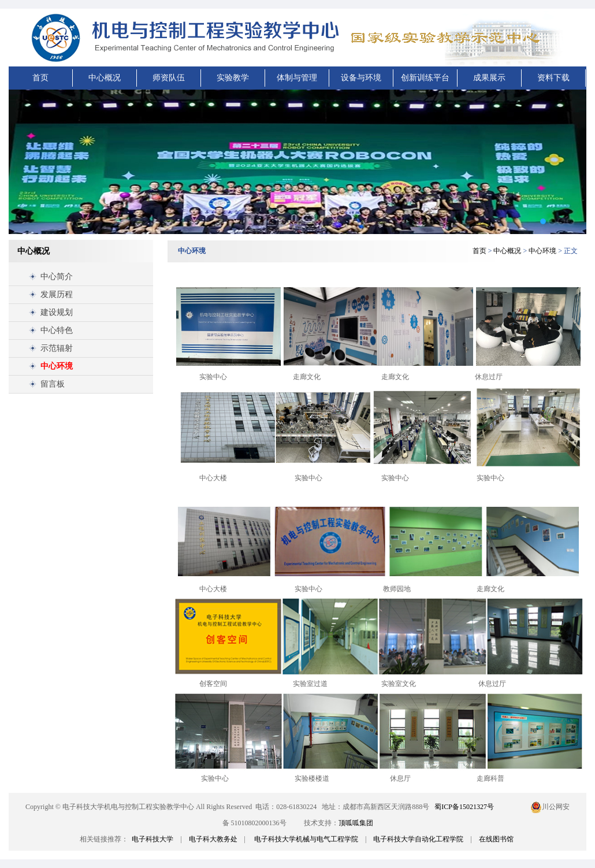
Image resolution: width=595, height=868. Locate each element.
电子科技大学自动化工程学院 (418, 839)
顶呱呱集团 (356, 823)
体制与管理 (297, 78)
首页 (40, 78)
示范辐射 (57, 348)
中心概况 (105, 78)
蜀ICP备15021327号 (464, 807)
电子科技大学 (153, 839)
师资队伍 (169, 78)
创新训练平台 (425, 78)
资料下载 (553, 78)
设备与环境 (361, 78)
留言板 (53, 384)
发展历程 (57, 294)
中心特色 (57, 330)
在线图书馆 (496, 839)
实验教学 (233, 78)
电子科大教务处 (213, 839)
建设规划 (57, 312)
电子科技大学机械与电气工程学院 (306, 839)
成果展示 (489, 78)
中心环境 (57, 366)
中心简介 (57, 277)
